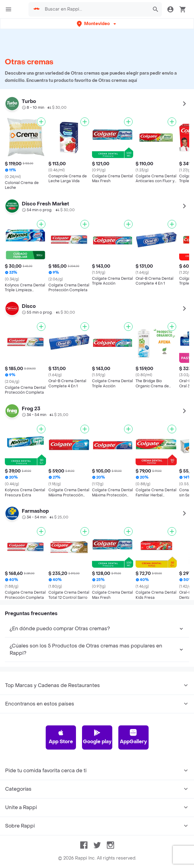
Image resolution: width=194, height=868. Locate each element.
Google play (97, 737)
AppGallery (133, 737)
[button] (97, 24)
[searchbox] (95, 9)
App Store (61, 737)
